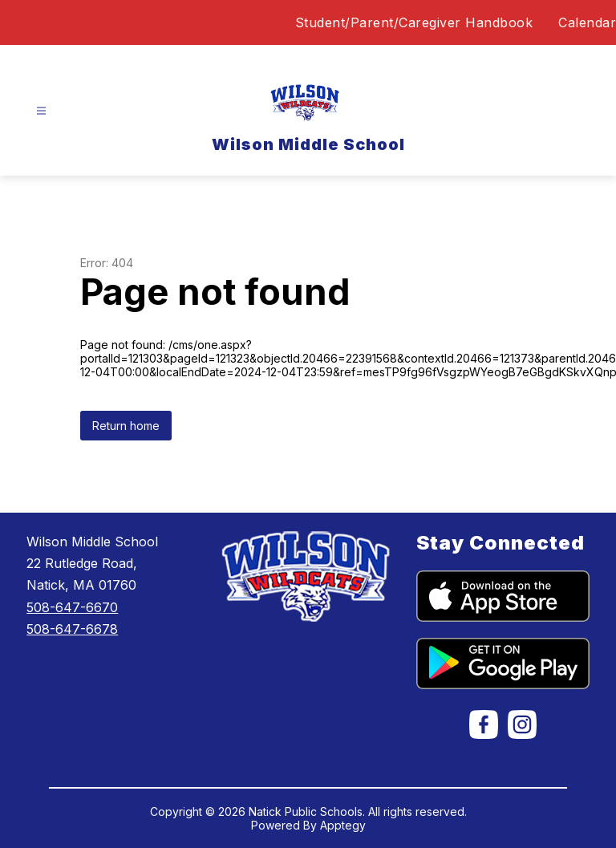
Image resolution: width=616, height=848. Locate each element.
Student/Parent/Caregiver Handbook (414, 22)
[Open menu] (41, 111)
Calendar (587, 22)
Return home (126, 426)
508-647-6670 (72, 607)
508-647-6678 (72, 629)
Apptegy (343, 825)
